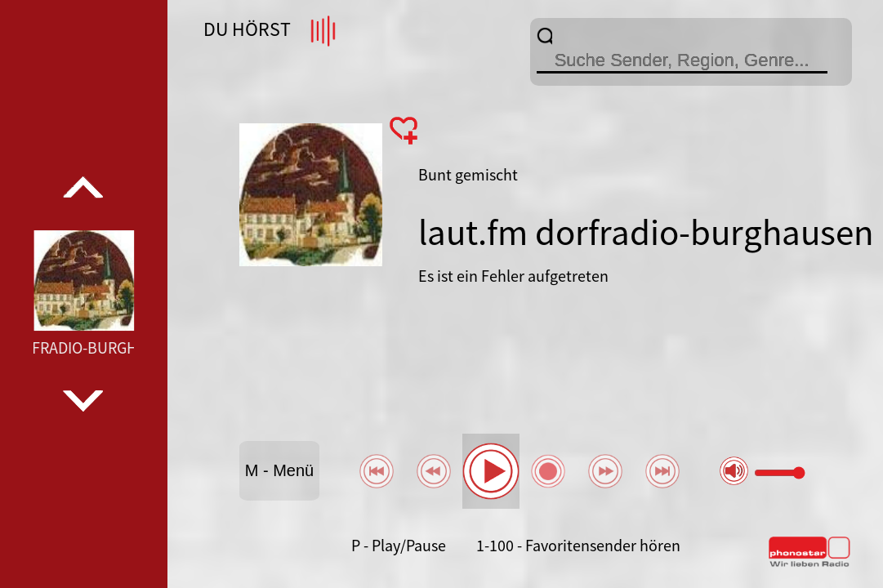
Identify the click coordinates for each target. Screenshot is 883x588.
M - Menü (279, 470)
